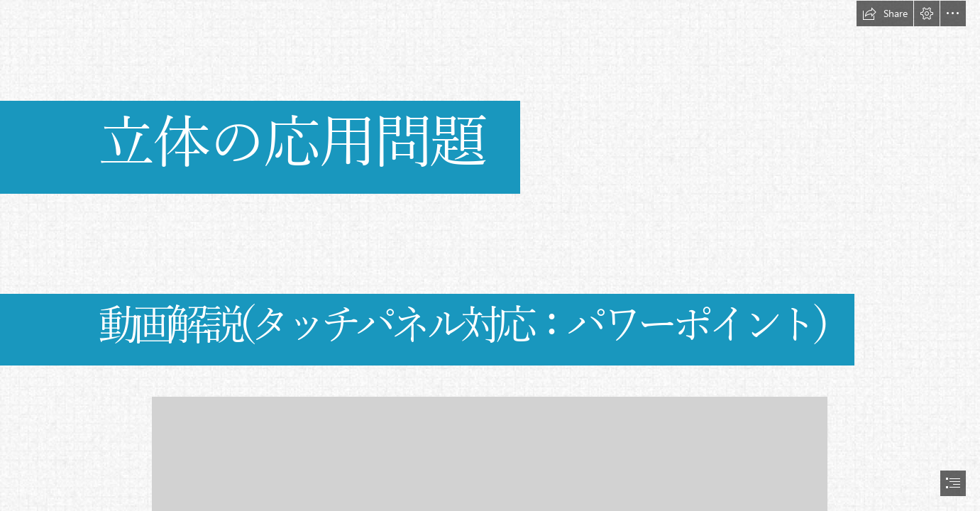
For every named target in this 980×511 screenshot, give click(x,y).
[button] (885, 13)
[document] (490, 255)
